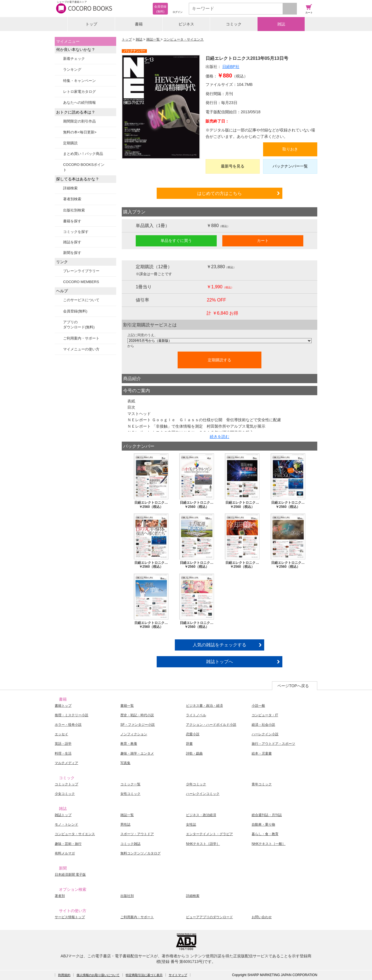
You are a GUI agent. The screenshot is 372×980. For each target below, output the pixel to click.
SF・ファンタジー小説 (138, 725)
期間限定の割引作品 (79, 121)
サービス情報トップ (70, 917)
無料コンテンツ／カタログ (140, 853)
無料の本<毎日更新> (80, 132)
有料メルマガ (65, 853)
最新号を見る (233, 166)
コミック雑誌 (130, 844)
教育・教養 (129, 744)
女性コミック (130, 794)
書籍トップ (63, 706)
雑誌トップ (63, 815)
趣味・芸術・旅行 (68, 844)
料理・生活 (63, 753)
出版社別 (127, 896)
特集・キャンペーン (79, 81)
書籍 (139, 24)
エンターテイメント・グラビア (209, 834)
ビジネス (186, 24)
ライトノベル (196, 715)
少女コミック (65, 794)
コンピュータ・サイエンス (183, 39)
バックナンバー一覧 (290, 166)
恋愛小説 (193, 734)
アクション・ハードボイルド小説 (211, 725)
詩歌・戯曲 (194, 753)
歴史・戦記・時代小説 (137, 715)
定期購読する (220, 360)
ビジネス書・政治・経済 (204, 706)
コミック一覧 (130, 784)
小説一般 (258, 706)
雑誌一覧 (153, 39)
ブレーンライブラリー (81, 271)
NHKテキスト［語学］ (203, 844)
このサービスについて (81, 300)
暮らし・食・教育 (265, 834)
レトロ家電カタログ (79, 92)
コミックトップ (66, 784)
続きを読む (220, 437)
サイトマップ (178, 975)
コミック (234, 24)
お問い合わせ (262, 917)
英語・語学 (63, 744)
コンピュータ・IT (265, 715)
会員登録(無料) (75, 311)
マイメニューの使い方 (81, 349)
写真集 (125, 763)
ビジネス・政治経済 (201, 815)
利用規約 (64, 975)
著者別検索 (72, 199)
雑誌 (281, 24)
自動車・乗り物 (263, 824)
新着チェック (74, 59)
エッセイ (61, 734)
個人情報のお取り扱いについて (98, 975)
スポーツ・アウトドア (137, 834)
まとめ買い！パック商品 (83, 154)
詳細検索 (70, 188)
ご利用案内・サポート (81, 338)
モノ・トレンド (66, 824)
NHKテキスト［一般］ (269, 844)
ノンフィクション (134, 734)
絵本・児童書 (262, 753)
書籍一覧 (127, 706)
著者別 (60, 896)
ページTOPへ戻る (293, 686)
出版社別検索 (74, 210)
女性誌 (191, 824)
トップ (91, 24)
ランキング (72, 70)
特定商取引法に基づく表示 (144, 975)
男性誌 (125, 824)
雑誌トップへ (220, 661)
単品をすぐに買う (176, 241)
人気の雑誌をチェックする (220, 645)
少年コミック (196, 784)
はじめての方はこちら (220, 193)
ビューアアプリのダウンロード (209, 917)
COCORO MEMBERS (81, 282)
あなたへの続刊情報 (79, 103)
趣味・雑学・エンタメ (137, 753)
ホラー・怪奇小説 (68, 725)
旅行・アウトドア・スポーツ (273, 744)
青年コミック (262, 784)
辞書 (189, 744)
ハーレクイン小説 (265, 734)
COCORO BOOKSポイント (84, 167)
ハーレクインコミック (203, 794)
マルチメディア (66, 763)
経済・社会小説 (263, 725)
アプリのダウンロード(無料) (79, 325)
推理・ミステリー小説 (71, 715)
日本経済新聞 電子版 (70, 875)
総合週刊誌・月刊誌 (267, 815)
